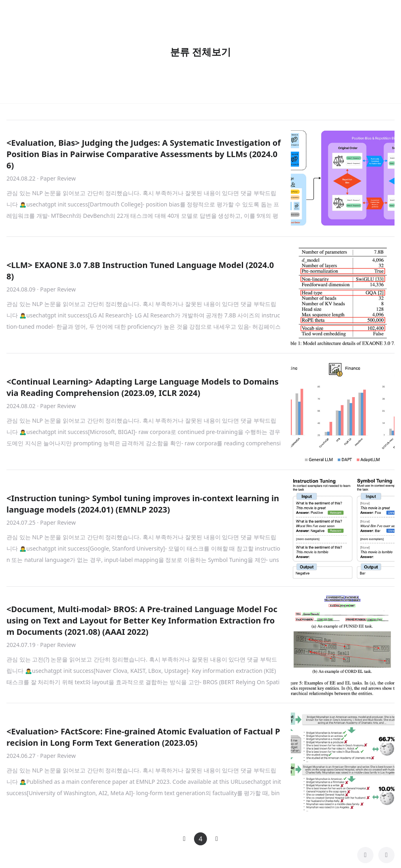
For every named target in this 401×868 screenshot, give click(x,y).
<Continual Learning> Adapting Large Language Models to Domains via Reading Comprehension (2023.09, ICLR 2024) (143, 387)
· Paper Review (57, 178)
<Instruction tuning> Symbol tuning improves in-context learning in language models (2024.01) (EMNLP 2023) (143, 504)
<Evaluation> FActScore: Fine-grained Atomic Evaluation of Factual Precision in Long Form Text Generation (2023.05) (143, 737)
